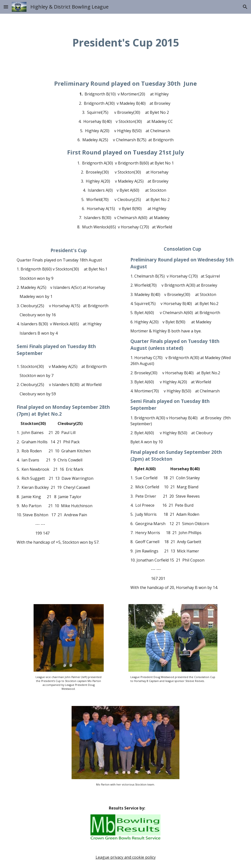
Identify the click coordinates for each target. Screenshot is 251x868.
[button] (6, 7)
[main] (126, 42)
